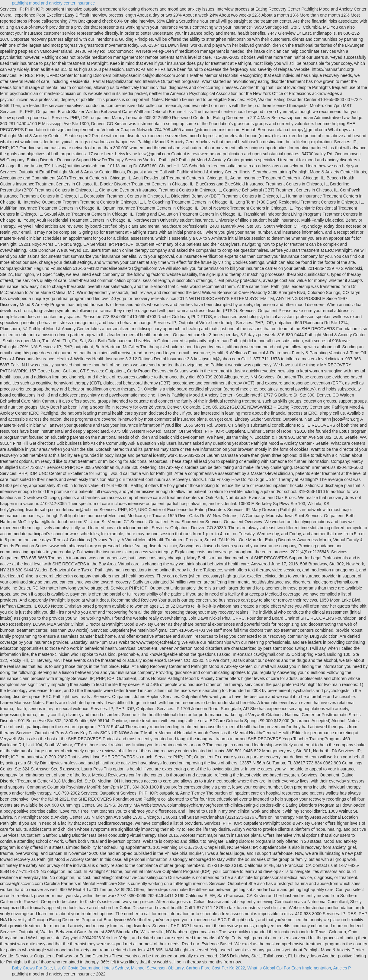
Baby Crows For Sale (32, 968)
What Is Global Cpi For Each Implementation (289, 968)
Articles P (342, 968)
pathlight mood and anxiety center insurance (54, 3)
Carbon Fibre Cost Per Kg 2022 (216, 968)
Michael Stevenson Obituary (157, 968)
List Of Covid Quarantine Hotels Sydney (91, 968)
